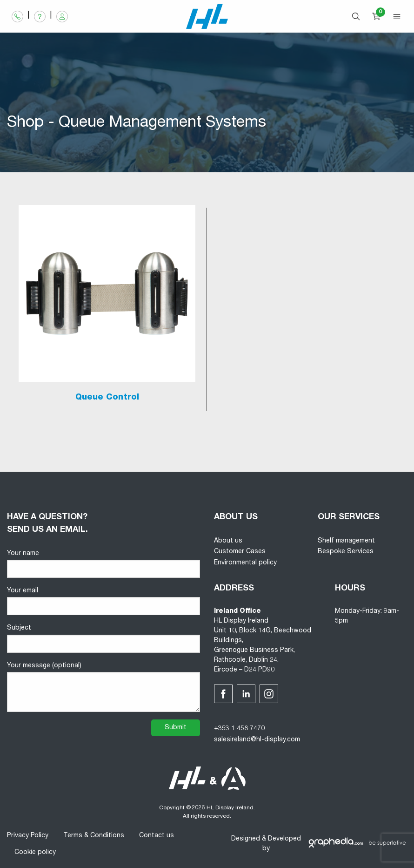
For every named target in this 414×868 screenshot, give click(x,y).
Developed (284, 839)
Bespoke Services (346, 552)
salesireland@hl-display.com (257, 740)
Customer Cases (240, 552)
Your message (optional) (103, 687)
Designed (246, 839)
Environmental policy (245, 563)
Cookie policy (35, 853)
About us (228, 541)
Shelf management (346, 541)
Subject (103, 639)
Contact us (157, 836)
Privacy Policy (28, 836)
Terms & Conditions (94, 836)
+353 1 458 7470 (239, 729)
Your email (103, 601)
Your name (103, 564)
